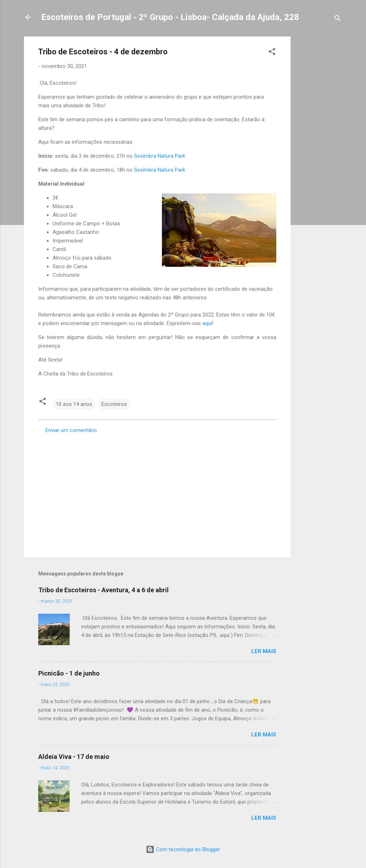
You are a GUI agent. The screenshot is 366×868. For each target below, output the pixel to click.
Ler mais (264, 651)
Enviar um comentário (71, 430)
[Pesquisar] (338, 19)
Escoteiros (114, 404)
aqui (207, 323)
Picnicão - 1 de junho (69, 673)
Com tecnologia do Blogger (183, 849)
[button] (272, 53)
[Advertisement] (319, 144)
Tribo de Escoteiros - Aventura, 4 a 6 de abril (103, 590)
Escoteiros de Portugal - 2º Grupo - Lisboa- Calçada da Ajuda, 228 (170, 17)
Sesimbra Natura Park (160, 156)
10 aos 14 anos (74, 404)
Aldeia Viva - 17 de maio (74, 757)
